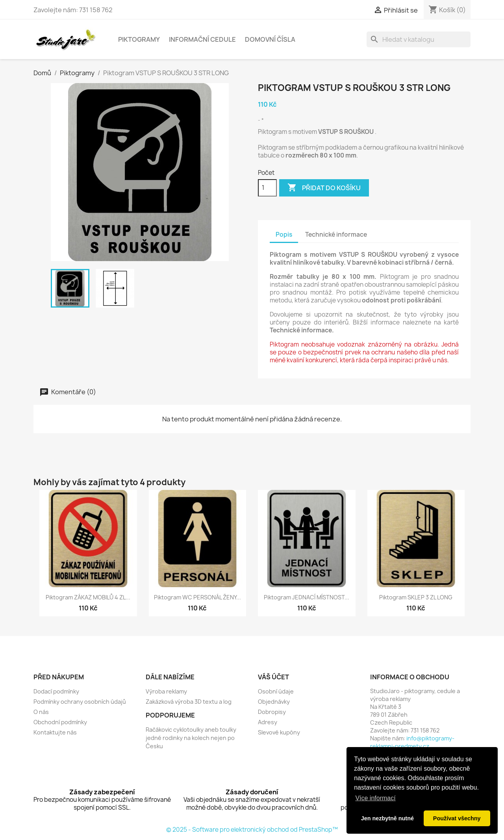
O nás (41, 712)
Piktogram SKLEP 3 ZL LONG (416, 597)
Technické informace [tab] (336, 235)
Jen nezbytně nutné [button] (387, 818)
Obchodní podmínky (60, 722)
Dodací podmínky (56, 691)
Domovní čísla (270, 39)
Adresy (268, 722)
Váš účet (273, 677)
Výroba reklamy (166, 691)
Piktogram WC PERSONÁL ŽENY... (197, 597)
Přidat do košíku (324, 188)
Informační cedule (202, 39)
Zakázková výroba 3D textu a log (189, 702)
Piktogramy (139, 39)
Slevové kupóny (279, 732)
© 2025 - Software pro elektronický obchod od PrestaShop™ (252, 830)
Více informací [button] (375, 798)
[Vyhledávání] (419, 39)
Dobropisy (272, 712)
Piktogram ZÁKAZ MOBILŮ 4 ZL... (88, 597)
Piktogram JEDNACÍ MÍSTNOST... (307, 597)
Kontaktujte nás (55, 732)
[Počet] (267, 188)
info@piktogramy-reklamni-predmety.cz (412, 742)
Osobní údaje (276, 691)
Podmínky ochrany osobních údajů (80, 702)
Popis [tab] (284, 235)
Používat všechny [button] (457, 818)
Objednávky (274, 702)
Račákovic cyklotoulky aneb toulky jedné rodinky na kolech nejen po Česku (191, 738)
